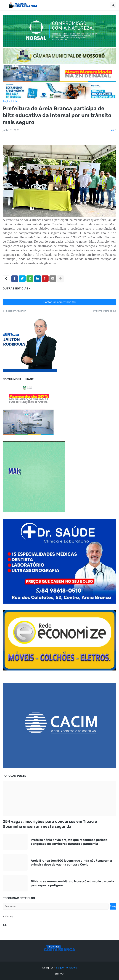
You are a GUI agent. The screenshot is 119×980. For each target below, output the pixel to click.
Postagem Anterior (15, 311)
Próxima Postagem (104, 311)
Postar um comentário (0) (59, 302)
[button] (4, 5)
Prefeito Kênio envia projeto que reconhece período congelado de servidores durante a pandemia (69, 842)
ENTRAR (59, 974)
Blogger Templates (66, 968)
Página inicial (10, 102)
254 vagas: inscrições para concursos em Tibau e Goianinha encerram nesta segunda (50, 824)
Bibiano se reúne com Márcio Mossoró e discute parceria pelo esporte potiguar (72, 883)
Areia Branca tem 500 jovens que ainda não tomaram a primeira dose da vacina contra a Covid (71, 863)
